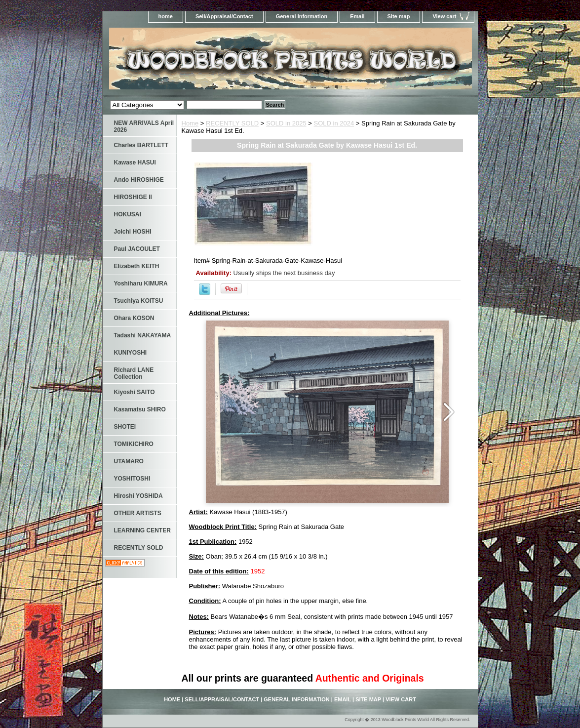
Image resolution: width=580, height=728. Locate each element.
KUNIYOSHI (131, 353)
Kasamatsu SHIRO (140, 409)
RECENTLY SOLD (232, 123)
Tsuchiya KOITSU (139, 301)
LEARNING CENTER (142, 530)
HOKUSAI (128, 214)
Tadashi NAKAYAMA (143, 335)
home (166, 16)
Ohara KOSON (134, 318)
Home (190, 123)
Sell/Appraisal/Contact (224, 16)
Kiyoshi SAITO (135, 392)
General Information (302, 16)
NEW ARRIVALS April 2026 (144, 126)
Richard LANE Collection (134, 373)
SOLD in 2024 (334, 123)
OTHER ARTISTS (138, 513)
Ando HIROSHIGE (139, 180)
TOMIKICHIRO (134, 444)
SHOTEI (125, 427)
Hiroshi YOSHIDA (138, 496)
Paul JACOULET (137, 249)
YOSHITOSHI (132, 479)
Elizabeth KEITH (137, 266)
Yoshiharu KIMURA (141, 283)
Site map (399, 16)
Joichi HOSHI (133, 232)
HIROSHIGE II (133, 197)
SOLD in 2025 (286, 123)
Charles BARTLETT (141, 145)
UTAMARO (129, 461)
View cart (444, 16)
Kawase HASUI (135, 162)
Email (357, 16)
